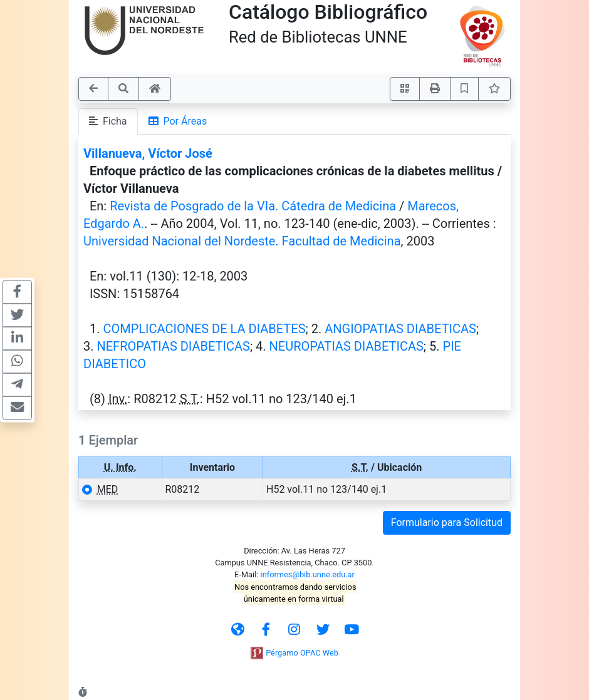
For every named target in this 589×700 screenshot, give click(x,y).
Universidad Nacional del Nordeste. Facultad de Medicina (242, 241)
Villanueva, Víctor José (148, 153)
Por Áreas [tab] (178, 121)
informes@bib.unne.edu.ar (308, 574)
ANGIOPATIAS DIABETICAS (400, 329)
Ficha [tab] (108, 121)
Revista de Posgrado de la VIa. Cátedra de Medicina (253, 206)
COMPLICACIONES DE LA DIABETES (204, 329)
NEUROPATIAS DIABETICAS (347, 346)
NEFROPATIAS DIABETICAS (173, 346)
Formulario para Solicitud (447, 522)
